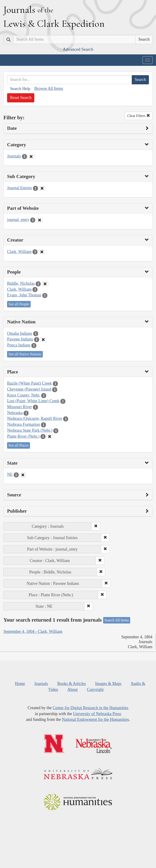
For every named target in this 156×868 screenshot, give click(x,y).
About (72, 690)
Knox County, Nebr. (24, 395)
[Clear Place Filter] (50, 437)
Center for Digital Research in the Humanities (90, 708)
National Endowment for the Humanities (95, 719)
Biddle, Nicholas (21, 283)
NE (10, 474)
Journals (14, 156)
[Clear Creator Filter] (42, 252)
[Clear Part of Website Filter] (40, 220)
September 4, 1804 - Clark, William (33, 631)
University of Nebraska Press (97, 714)
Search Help (20, 89)
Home (20, 684)
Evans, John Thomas (24, 295)
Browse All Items (49, 88)
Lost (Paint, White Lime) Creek (33, 401)
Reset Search (21, 98)
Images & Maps (108, 684)
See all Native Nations (25, 354)
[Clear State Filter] (23, 475)
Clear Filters (139, 116)
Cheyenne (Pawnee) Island (29, 389)
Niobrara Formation (23, 424)
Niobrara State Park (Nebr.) (30, 430)
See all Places (19, 445)
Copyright (95, 690)
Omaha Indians (20, 333)
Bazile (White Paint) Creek (29, 383)
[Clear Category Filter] (31, 157)
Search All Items (117, 620)
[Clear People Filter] (45, 284)
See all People (19, 304)
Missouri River (20, 407)
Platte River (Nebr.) (23, 436)
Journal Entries (19, 188)
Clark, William (19, 252)
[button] (96, 526)
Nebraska (15, 413)
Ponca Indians (19, 345)
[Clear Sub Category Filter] (42, 188)
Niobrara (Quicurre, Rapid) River (35, 418)
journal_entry (18, 220)
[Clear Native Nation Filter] (43, 340)
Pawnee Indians (20, 339)
